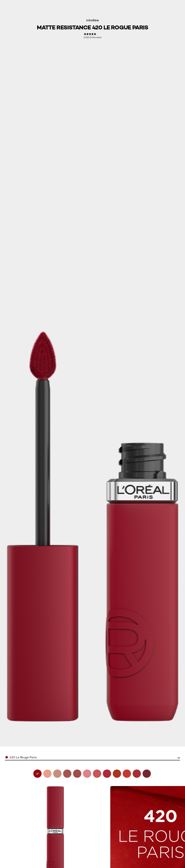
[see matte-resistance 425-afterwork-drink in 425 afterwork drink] (137, 774)
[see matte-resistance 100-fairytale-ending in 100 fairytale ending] (47, 774)
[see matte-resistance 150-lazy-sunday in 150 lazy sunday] (77, 774)
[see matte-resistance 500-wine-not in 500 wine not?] (147, 774)
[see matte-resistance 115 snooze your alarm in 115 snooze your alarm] (67, 774)
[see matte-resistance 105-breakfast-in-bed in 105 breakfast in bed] (57, 774)
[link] (93, 36)
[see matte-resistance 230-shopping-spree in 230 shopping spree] (97, 774)
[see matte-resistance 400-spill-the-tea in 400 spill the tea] (127, 774)
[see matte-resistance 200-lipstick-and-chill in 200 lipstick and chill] (87, 774)
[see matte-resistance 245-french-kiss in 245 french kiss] (107, 774)
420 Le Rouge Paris (23, 757)
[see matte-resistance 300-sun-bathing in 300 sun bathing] (117, 774)
